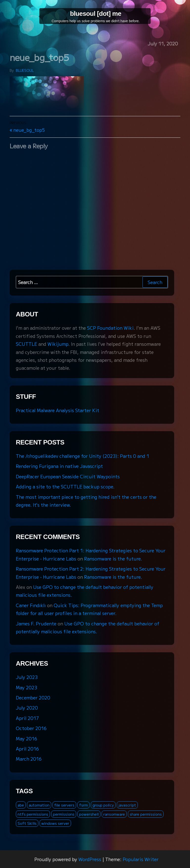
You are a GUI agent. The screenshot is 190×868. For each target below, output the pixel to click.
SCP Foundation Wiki (110, 328)
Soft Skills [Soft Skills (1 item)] (27, 823)
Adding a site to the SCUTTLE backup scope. (65, 486)
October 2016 (31, 728)
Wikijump (58, 344)
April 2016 (27, 749)
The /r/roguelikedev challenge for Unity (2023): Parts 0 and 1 (83, 456)
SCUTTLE (26, 344)
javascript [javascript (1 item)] (127, 805)
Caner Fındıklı (31, 605)
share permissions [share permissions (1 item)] (146, 814)
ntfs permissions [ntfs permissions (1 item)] (33, 814)
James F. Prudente (36, 623)
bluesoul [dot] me (96, 14)
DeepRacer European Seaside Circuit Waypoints (68, 476)
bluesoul (25, 70)
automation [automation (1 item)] (39, 805)
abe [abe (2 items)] (21, 805)
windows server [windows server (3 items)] (55, 823)
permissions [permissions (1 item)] (64, 814)
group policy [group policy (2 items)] (103, 805)
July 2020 (27, 708)
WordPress (90, 859)
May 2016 (26, 738)
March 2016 (29, 759)
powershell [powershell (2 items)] (89, 814)
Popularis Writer (141, 859)
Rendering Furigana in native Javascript (59, 466)
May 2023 (26, 687)
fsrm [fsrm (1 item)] (83, 805)
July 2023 (27, 677)
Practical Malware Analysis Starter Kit (58, 410)
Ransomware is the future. (113, 559)
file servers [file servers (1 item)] (64, 805)
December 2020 (33, 697)
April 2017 (27, 718)
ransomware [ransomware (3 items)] (114, 814)
